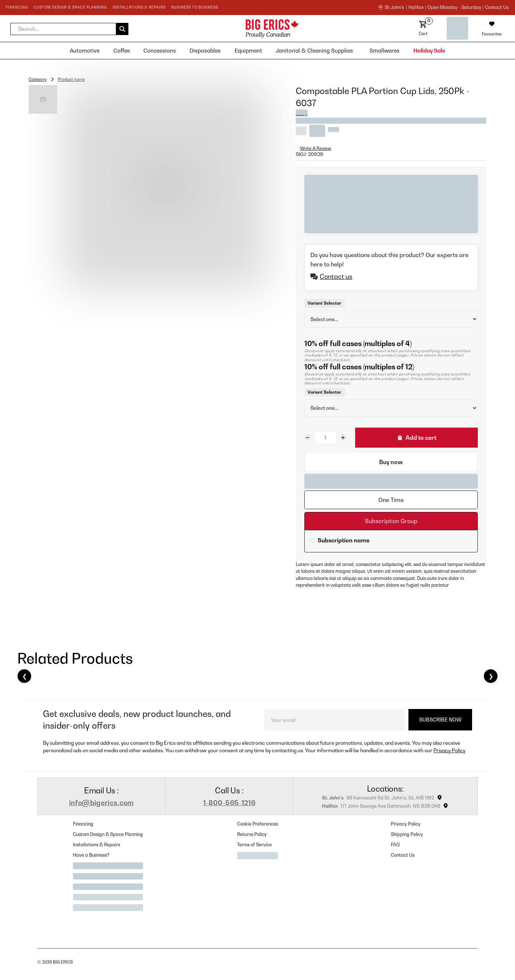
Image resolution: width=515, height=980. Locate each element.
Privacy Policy (449, 750)
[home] (209, 28)
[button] (69, 29)
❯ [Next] (491, 676)
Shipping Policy (407, 834)
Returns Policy (252, 834)
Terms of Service (254, 845)
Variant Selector (324, 303)
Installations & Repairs (97, 845)
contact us (497, 8)
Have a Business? (91, 855)
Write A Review (316, 148)
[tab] (391, 500)
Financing (83, 824)
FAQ (395, 845)
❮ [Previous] (24, 676)
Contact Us (403, 855)
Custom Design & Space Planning (108, 834)
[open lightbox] (165, 187)
